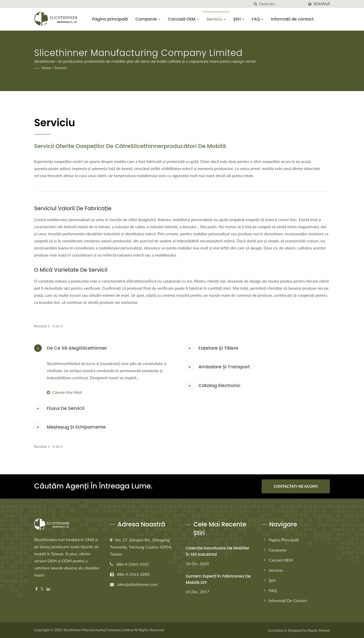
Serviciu (216, 19)
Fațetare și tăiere (218, 348)
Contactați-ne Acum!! (296, 486)
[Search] (282, 4)
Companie (148, 19)
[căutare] (256, 4)
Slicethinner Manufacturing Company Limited (98, 630)
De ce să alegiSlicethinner (77, 348)
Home (46, 68)
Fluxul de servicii (66, 408)
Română (322, 4)
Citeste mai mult (64, 392)
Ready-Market (319, 630)
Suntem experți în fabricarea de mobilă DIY (218, 579)
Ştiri (239, 19)
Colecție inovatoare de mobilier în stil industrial (218, 551)
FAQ (258, 19)
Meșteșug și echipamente (76, 427)
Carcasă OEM (184, 19)
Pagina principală (110, 19)
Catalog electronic (220, 385)
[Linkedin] (48, 589)
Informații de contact (292, 19)
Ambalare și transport (224, 367)
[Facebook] (37, 589)
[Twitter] (42, 589)
